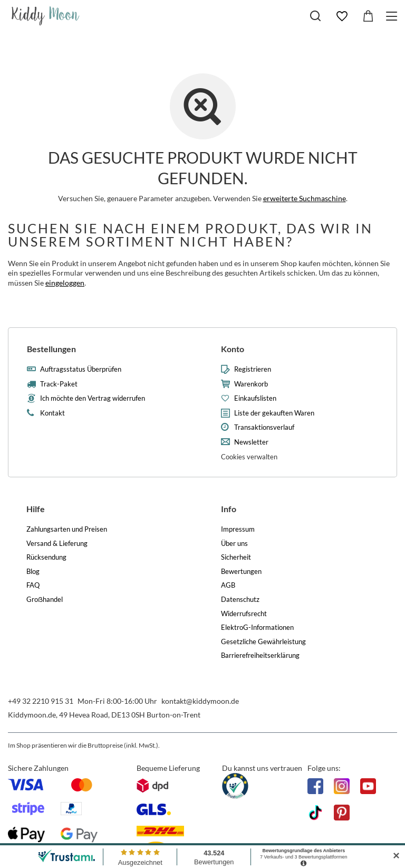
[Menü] (393, 16)
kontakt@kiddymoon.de (200, 701)
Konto (233, 349)
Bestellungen (51, 349)
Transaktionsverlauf (264, 427)
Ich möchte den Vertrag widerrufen (93, 398)
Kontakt (52, 413)
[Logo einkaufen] (46, 16)
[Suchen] (315, 16)
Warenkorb (251, 384)
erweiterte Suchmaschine (305, 198)
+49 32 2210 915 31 (41, 701)
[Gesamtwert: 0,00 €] (368, 16)
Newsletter (251, 442)
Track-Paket (59, 384)
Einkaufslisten (255, 398)
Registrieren (253, 369)
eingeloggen (65, 283)
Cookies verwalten (249, 457)
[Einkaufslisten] (342, 16)
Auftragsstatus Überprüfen (81, 369)
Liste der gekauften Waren (274, 413)
